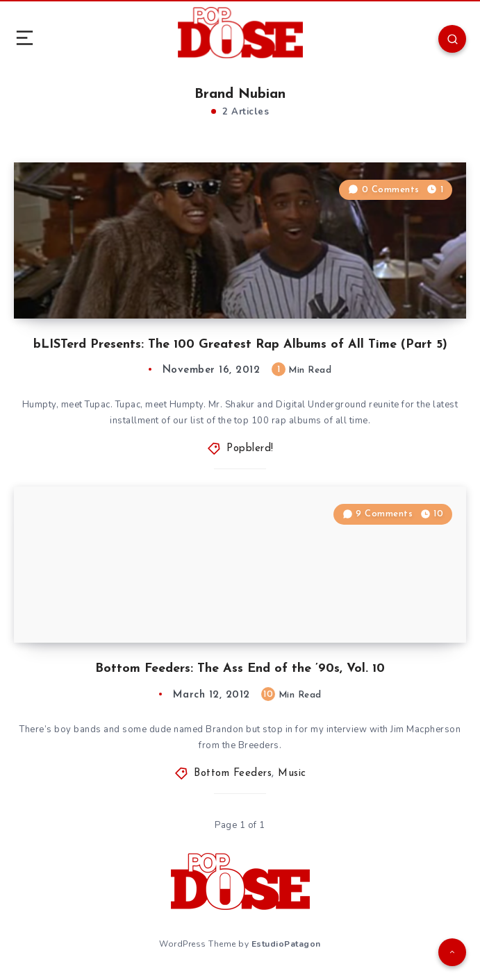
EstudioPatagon (286, 944)
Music (292, 774)
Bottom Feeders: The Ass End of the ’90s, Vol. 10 (240, 669)
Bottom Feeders (233, 774)
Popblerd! (250, 449)
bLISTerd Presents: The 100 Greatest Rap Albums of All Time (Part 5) (240, 345)
